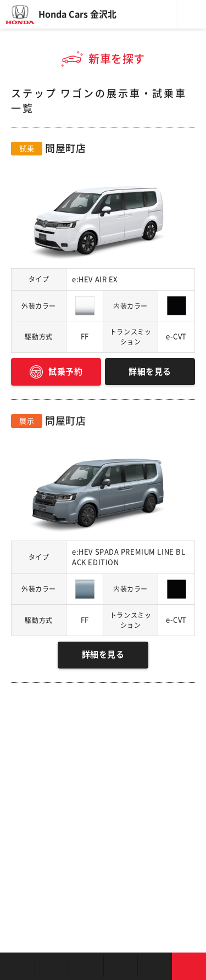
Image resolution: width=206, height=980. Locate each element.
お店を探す (17, 966)
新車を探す (52, 966)
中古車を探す (86, 966)
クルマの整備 (121, 966)
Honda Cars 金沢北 (77, 14)
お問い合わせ (189, 966)
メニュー (192, 14)
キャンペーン (155, 966)
